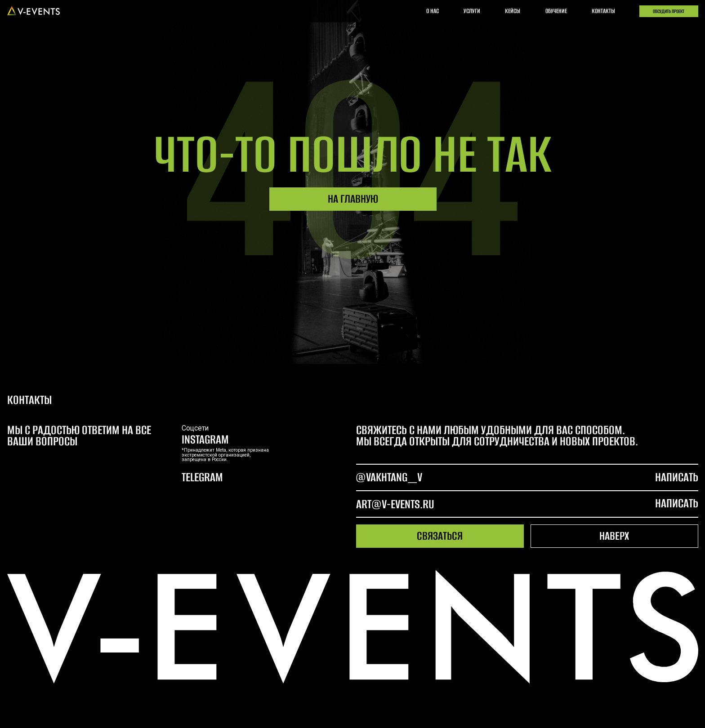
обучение (556, 11)
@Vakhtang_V (389, 477)
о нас (433, 11)
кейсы (513, 11)
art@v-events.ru (395, 504)
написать (677, 503)
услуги (472, 11)
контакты (603, 11)
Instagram (205, 439)
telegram (202, 477)
